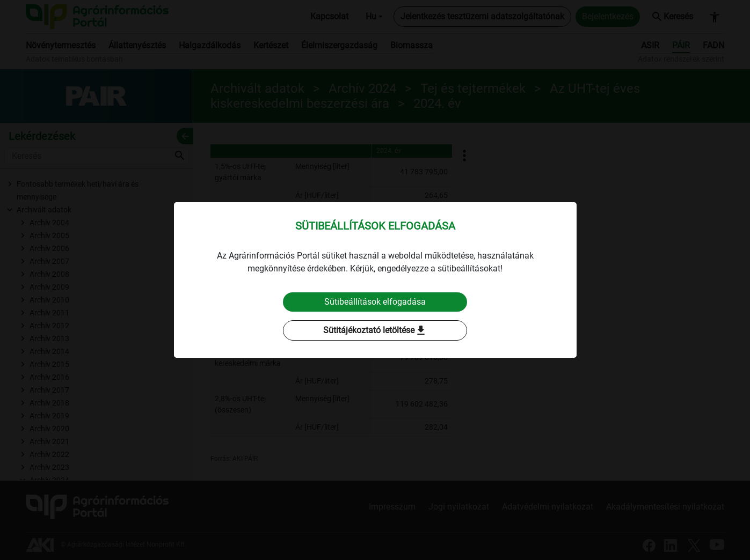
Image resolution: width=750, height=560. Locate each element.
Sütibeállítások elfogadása (375, 302)
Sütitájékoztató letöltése (375, 330)
